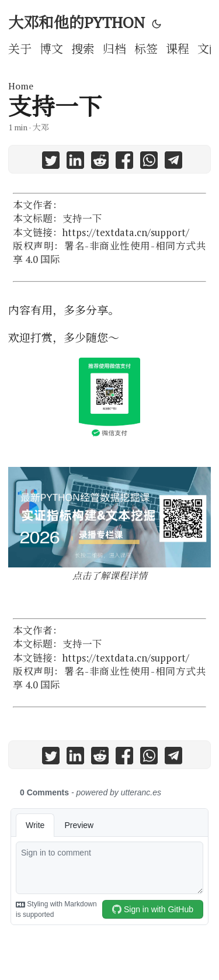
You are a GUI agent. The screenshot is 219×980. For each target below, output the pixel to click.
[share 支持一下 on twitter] (51, 162)
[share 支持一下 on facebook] (124, 162)
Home (21, 86)
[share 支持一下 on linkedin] (75, 162)
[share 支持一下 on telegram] (173, 162)
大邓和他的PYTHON (77, 22)
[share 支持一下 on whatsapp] (149, 162)
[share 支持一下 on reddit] (100, 162)
